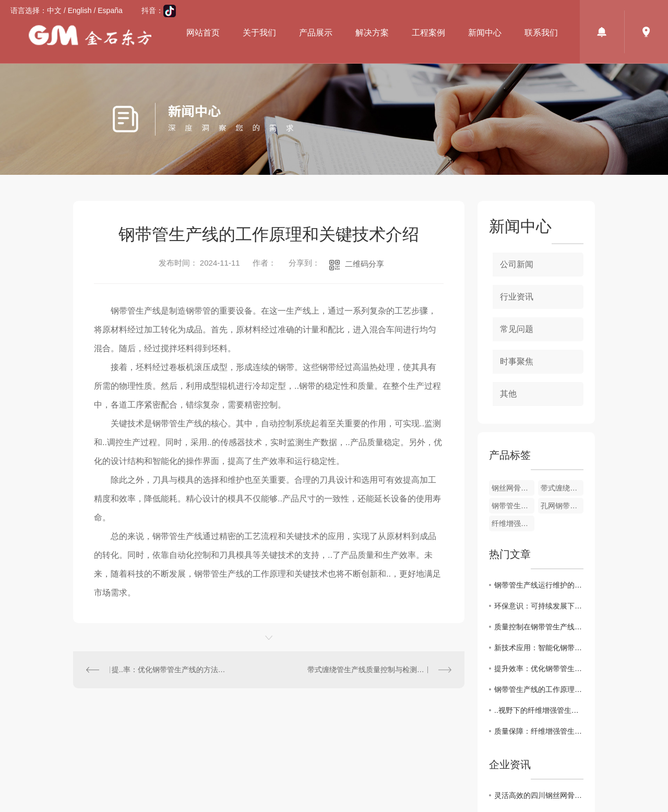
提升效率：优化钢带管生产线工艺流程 (539, 668)
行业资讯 (517, 297)
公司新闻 (517, 264)
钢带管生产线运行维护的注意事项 (539, 585)
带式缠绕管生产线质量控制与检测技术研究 (377, 670)
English (80, 10)
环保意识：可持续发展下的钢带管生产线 (539, 606)
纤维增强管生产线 (513, 523)
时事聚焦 (517, 361)
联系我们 (541, 33)
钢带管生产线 (513, 506)
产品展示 (316, 33)
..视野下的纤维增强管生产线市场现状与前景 (539, 710)
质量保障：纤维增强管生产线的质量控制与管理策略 (539, 731)
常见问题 (517, 329)
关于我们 (259, 33)
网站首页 (203, 33)
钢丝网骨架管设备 (513, 488)
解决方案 (372, 33)
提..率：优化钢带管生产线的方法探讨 (171, 670)
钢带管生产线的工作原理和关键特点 (539, 689)
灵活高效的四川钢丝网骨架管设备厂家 (539, 795)
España (110, 10)
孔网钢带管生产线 (562, 506)
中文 (54, 10)
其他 (508, 394)
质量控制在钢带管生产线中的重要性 (539, 627)
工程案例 (428, 33)
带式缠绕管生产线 (562, 488)
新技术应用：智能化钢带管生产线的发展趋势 (539, 648)
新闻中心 (485, 33)
